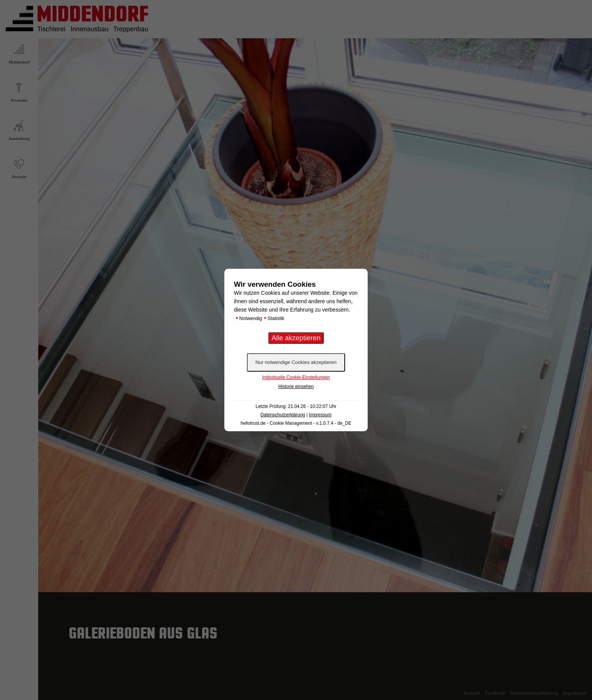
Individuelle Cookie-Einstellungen (296, 377)
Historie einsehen (296, 387)
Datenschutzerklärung (283, 415)
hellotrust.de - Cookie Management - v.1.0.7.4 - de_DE (296, 423)
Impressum (320, 415)
